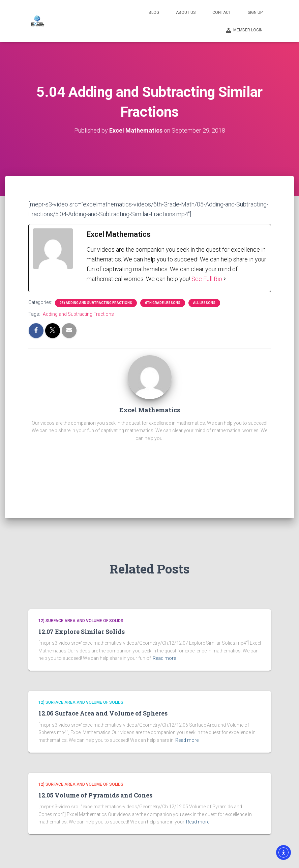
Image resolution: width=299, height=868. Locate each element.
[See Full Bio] (225, 279)
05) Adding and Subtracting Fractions (96, 303)
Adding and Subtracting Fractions (78, 314)
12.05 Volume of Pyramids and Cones (95, 795)
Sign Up (255, 12)
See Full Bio (207, 279)
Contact (222, 12)
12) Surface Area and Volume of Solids (81, 621)
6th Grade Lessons (163, 303)
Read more (164, 658)
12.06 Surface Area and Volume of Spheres (103, 713)
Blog (154, 12)
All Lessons (204, 303)
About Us (186, 12)
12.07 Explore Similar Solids (82, 632)
